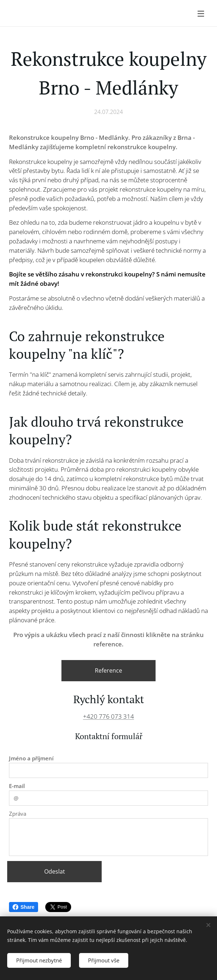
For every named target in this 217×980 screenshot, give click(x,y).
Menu (201, 14)
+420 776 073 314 (108, 716)
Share (24, 907)
